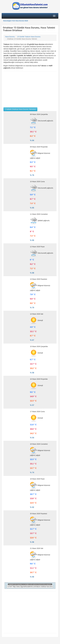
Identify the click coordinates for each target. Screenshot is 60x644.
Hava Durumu (10, 37)
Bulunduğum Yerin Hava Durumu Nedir (16, 21)
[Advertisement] (30, 89)
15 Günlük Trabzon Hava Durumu (29, 37)
